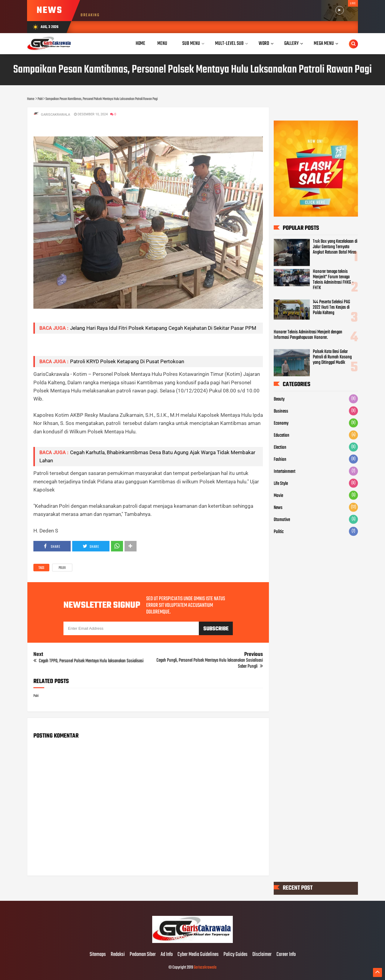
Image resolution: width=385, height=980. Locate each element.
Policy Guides (236, 955)
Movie (278, 496)
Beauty (279, 400)
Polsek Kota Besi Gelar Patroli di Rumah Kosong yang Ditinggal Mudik (332, 357)
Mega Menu (324, 44)
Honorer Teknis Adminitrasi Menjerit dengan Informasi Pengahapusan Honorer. (308, 335)
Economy (281, 424)
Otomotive (282, 520)
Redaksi (118, 955)
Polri (62, 568)
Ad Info (167, 955)
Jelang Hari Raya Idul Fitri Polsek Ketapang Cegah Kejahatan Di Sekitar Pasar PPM (163, 328)
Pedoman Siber (143, 955)
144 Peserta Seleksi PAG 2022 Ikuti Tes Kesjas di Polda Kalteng (331, 307)
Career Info (286, 955)
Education (282, 436)
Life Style (281, 484)
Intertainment (285, 472)
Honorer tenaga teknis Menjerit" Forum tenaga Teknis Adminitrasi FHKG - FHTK (333, 280)
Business (281, 412)
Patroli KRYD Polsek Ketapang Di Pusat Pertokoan (127, 361)
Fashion (280, 460)
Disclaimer (262, 955)
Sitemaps (98, 955)
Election (280, 448)
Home (140, 44)
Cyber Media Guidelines (198, 955)
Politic (279, 532)
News (278, 508)
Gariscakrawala (205, 968)
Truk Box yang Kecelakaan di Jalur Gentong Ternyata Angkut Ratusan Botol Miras (335, 247)
